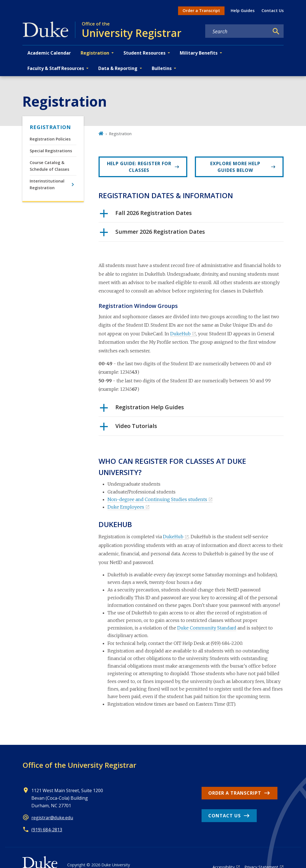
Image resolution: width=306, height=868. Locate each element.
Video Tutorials (129, 428)
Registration (50, 127)
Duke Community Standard (207, 628)
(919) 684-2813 (47, 830)
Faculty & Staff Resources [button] (56, 68)
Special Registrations (51, 151)
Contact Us (273, 10)
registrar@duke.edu (52, 818)
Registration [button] (95, 53)
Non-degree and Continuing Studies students (157, 499)
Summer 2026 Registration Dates (152, 234)
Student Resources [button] (144, 53)
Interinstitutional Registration (47, 184)
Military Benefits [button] (199, 53)
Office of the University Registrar (79, 765)
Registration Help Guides (142, 409)
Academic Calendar (49, 53)
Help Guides (243, 10)
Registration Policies (50, 139)
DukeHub (180, 334)
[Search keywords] (237, 31)
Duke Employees (126, 507)
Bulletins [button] (162, 68)
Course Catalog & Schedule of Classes (49, 166)
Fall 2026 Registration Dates (146, 215)
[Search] (276, 31)
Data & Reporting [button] (118, 68)
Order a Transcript (201, 10)
